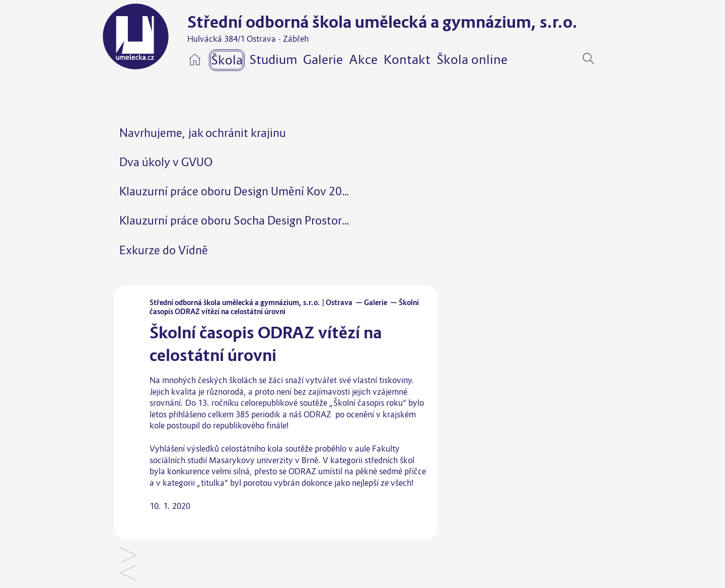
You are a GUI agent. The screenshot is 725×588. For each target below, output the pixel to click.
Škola (227, 60)
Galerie (323, 59)
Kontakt (407, 59)
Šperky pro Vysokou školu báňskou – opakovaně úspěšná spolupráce (128, 556)
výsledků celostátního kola (235, 449)
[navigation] (604, 58)
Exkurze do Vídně (164, 250)
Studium (273, 59)
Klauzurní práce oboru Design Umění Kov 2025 (237, 191)
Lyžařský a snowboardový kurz (128, 574)
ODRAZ (317, 414)
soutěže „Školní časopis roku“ (353, 403)
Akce (363, 59)
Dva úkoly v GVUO (166, 162)
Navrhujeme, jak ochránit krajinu (203, 133)
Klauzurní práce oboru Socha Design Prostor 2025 (245, 220)
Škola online (472, 59)
